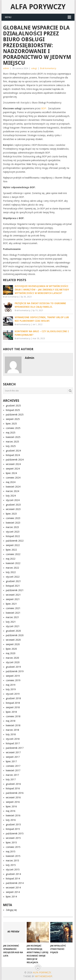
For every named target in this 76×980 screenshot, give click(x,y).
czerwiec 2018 (13, 716)
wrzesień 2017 (13, 752)
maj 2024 (11, 482)
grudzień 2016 (13, 784)
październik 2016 (15, 793)
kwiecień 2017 (13, 770)
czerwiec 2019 (13, 680)
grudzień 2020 (13, 631)
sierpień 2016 (13, 802)
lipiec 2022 (11, 550)
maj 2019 (11, 685)
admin (6, 68)
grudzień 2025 (13, 406)
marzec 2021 (12, 617)
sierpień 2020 (13, 644)
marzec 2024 (12, 491)
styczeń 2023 (13, 532)
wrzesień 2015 (13, 838)
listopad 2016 (13, 788)
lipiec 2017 (11, 761)
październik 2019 (15, 671)
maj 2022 (11, 559)
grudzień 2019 (13, 667)
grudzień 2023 (13, 505)
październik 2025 (15, 415)
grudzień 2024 (13, 451)
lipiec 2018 (11, 712)
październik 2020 (15, 635)
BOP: (45, 108)
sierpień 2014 (13, 892)
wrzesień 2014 (13, 888)
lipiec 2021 (11, 604)
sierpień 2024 (13, 469)
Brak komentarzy (48, 68)
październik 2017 (15, 748)
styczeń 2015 (13, 870)
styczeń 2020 (13, 662)
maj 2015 (11, 852)
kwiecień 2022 (13, 563)
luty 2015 (11, 865)
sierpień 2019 (13, 676)
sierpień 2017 (13, 757)
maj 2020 (11, 653)
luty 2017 (11, 779)
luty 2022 (11, 572)
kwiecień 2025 (13, 437)
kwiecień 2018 (13, 725)
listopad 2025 (13, 410)
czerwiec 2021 (13, 608)
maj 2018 (11, 721)
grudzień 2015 (13, 825)
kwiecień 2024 (13, 487)
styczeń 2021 (13, 626)
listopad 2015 (13, 829)
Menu (8, 17)
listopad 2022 (13, 536)
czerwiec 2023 (13, 518)
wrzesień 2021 (13, 595)
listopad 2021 (13, 586)
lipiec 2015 (11, 843)
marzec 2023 (12, 527)
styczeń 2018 (13, 739)
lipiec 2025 (11, 424)
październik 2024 (15, 460)
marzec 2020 (12, 658)
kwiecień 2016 (13, 815)
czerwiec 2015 (13, 847)
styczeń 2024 (13, 500)
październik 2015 (15, 834)
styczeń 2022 (13, 577)
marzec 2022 (12, 568)
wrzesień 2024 (13, 464)
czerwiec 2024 (13, 478)
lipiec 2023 (11, 514)
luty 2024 (11, 496)
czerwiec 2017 (13, 766)
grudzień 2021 (13, 581)
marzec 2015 (12, 861)
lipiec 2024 (11, 473)
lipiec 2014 (11, 897)
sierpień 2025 (13, 419)
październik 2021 (15, 590)
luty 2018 (11, 734)
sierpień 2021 (13, 599)
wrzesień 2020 (13, 640)
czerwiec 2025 (13, 428)
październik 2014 (15, 883)
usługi (34, 68)
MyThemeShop (44, 976)
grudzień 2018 (13, 698)
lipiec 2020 (11, 649)
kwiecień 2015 (13, 856)
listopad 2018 (13, 703)
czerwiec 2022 (13, 554)
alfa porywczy (38, 7)
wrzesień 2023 (13, 509)
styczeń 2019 (13, 694)
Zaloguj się (11, 910)
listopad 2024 (13, 455)
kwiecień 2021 (13, 613)
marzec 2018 (12, 730)
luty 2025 (11, 446)
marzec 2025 (12, 442)
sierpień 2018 (13, 707)
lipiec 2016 (11, 806)
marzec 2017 (12, 775)
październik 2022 (15, 541)
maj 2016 (11, 811)
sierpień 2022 (13, 545)
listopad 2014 (13, 879)
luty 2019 (11, 689)
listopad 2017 (13, 743)
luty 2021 (11, 622)
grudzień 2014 (13, 874)
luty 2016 (11, 820)
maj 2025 (11, 433)
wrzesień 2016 (13, 797)
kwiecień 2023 (13, 523)
